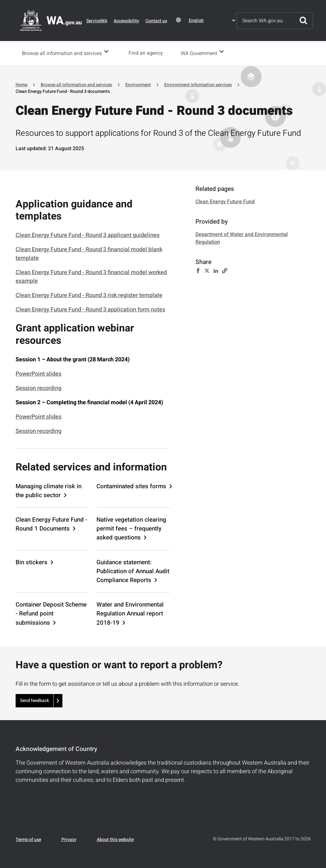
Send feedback (35, 700)
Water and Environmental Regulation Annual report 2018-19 (130, 613)
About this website (115, 839)
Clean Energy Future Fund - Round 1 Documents (51, 524)
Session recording (39, 388)
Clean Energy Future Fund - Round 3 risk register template (89, 295)
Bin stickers (32, 562)
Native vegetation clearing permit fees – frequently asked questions (131, 528)
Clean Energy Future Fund (225, 201)
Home (21, 84)
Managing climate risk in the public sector (49, 490)
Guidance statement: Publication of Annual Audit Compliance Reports (133, 571)
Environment (138, 84)
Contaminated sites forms (131, 486)
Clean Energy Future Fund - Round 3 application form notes (90, 309)
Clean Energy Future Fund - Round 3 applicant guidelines (88, 235)
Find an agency (148, 53)
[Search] (266, 21)
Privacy (69, 839)
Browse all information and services (62, 53)
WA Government (201, 53)
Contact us (156, 21)
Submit (303, 21)
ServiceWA (97, 21)
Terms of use (28, 839)
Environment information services (198, 84)
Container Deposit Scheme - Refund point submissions (51, 613)
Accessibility (126, 21)
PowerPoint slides (39, 373)
